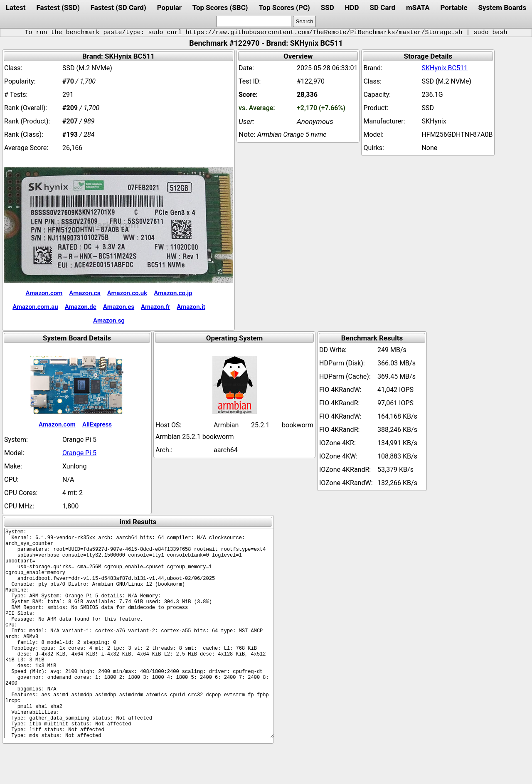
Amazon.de (81, 307)
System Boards (502, 7)
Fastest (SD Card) (118, 7)
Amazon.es (119, 307)
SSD (328, 7)
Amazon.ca (85, 293)
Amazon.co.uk (127, 293)
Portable (454, 7)
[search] (254, 21)
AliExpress (97, 424)
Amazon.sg (109, 321)
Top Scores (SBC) (220, 7)
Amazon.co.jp (173, 293)
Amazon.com (44, 293)
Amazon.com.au (35, 307)
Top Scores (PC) (284, 7)
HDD (352, 7)
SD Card (383, 7)
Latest (16, 7)
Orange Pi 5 (79, 453)
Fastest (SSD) (58, 7)
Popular (169, 7)
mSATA (418, 7)
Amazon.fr (155, 307)
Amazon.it (191, 307)
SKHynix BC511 (445, 68)
